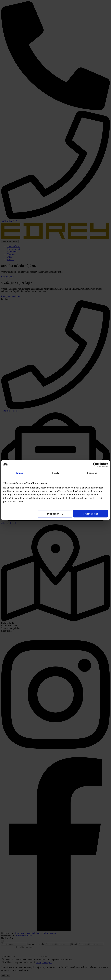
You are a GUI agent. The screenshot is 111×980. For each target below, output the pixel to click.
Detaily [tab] (55, 473)
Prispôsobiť (55, 514)
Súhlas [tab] (19, 473)
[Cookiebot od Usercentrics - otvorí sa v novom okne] (95, 465)
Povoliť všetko (90, 514)
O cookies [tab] (92, 473)
